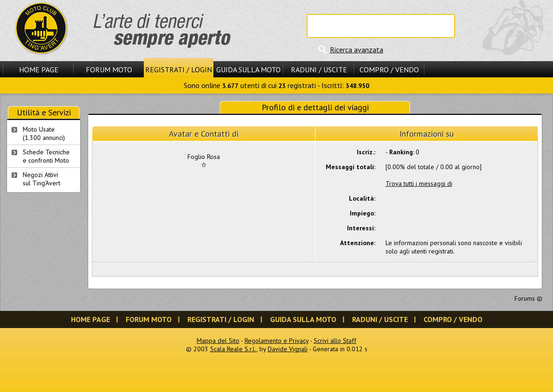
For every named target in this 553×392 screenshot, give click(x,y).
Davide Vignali (288, 349)
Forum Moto (109, 70)
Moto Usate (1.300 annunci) (44, 133)
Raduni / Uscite (319, 70)
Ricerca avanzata (357, 50)
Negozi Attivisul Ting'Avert (42, 179)
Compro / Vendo (389, 70)
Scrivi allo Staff (335, 341)
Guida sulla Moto (248, 70)
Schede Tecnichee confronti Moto (46, 156)
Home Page (39, 70)
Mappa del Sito (218, 341)
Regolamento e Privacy (276, 341)
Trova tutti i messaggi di (419, 183)
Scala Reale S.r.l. (233, 349)
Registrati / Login (179, 70)
